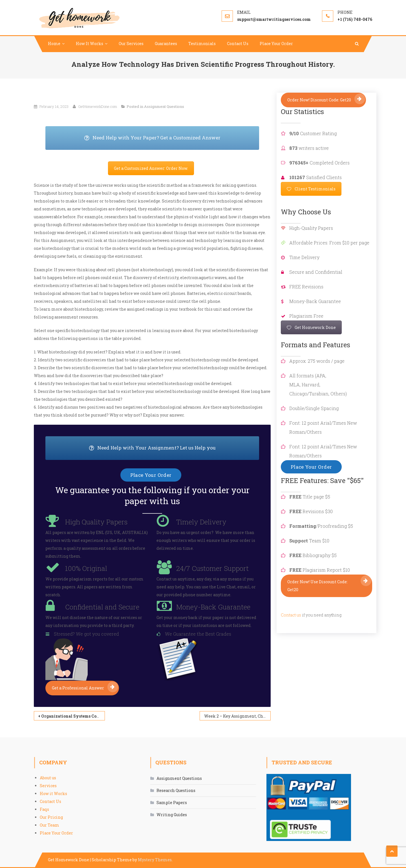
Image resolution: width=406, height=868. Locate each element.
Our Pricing (51, 817)
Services (48, 786)
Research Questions (176, 790)
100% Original (86, 568)
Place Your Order (276, 44)
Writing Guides (172, 815)
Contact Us (238, 44)
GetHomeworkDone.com (98, 106)
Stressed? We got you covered (86, 634)
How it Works (53, 794)
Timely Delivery (201, 522)
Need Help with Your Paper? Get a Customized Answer (172, 138)
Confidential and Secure (102, 607)
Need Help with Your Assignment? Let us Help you (174, 448)
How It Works (90, 44)
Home (54, 44)
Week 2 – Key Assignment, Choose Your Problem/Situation (237, 716)
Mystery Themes (155, 860)
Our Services (131, 44)
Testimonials (202, 44)
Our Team (49, 825)
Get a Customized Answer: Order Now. (151, 168)
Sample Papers (172, 803)
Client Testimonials (311, 189)
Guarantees (166, 44)
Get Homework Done (311, 327)
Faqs (44, 809)
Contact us (291, 615)
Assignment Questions (164, 106)
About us (48, 778)
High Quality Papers (96, 522)
